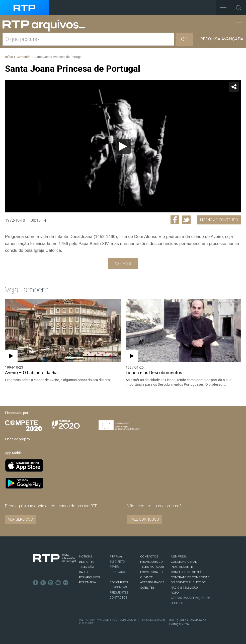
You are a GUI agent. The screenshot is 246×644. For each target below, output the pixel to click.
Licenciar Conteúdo (219, 220)
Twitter (43, 583)
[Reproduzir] (123, 146)
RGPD (175, 593)
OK (184, 39)
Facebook (36, 583)
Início (9, 57)
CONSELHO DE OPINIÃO (187, 572)
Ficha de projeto (17, 439)
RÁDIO (83, 572)
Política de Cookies (124, 620)
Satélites (147, 588)
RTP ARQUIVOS (89, 577)
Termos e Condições (153, 620)
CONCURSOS (119, 582)
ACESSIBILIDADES (152, 582)
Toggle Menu (221, 6)
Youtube (58, 583)
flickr (66, 583)
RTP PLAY (116, 556)
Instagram (51, 583)
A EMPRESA (179, 556)
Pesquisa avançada (222, 39)
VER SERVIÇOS (20, 519)
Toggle (238, 8)
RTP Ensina (87, 582)
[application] (123, 146)
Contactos (118, 598)
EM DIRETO (117, 562)
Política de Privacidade (94, 620)
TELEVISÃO (87, 567)
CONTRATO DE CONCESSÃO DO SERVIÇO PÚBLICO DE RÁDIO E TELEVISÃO (190, 582)
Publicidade (87, 623)
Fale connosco (144, 519)
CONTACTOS (149, 556)
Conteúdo (24, 57)
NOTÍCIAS (86, 556)
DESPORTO (87, 562)
